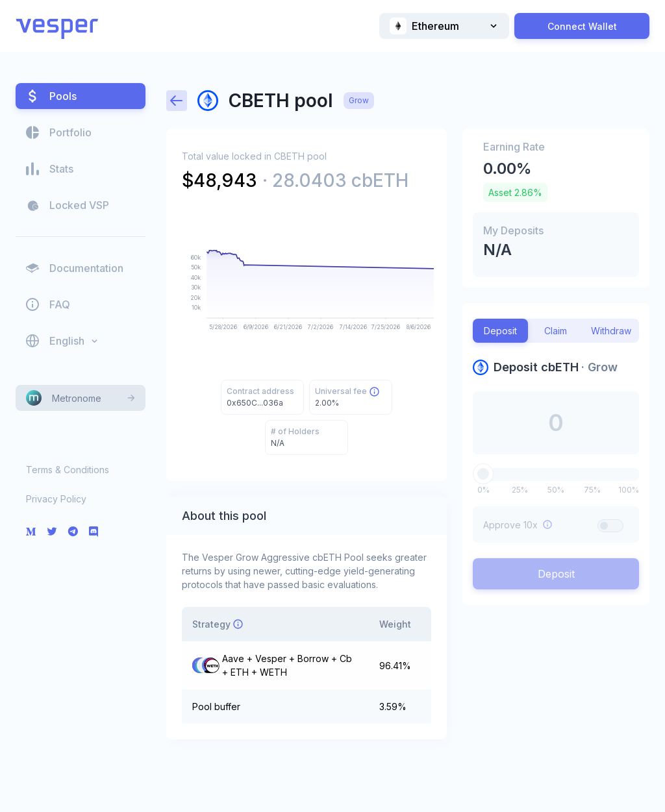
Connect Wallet (582, 26)
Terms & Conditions (68, 470)
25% (520, 490)
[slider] (483, 474)
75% (592, 490)
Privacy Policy (56, 499)
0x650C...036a (255, 403)
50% (556, 490)
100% (629, 490)
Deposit (556, 574)
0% (483, 490)
